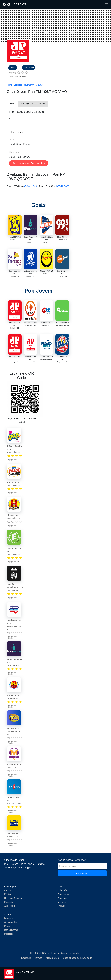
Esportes (8, 890)
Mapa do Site (53, 958)
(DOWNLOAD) (31, 186)
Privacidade (25, 958)
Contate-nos (63, 894)
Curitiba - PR (15, 587)
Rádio (12, 103)
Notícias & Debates (13, 898)
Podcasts (9, 902)
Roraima (40, 864)
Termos (38, 958)
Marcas (8, 926)
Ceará (18, 867)
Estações (18, 85)
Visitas (42, 103)
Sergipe (27, 867)
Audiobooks (10, 906)
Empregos (62, 898)
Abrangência (27, 103)
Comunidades (11, 922)
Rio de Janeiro (27, 864)
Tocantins (9, 867)
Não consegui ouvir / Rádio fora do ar (29, 163)
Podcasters (9, 934)
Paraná (15, 864)
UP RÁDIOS (14, 4)
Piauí (7, 864)
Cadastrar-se (82, 873)
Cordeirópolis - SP (13, 731)
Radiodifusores (11, 930)
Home (9, 85)
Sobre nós (62, 890)
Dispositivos (10, 918)
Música (8, 894)
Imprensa (62, 902)
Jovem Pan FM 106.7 (33, 85)
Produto (61, 906)
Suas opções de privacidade (78, 958)
